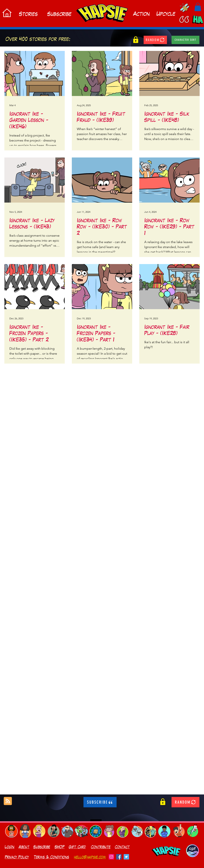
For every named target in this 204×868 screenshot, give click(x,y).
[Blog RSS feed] (8, 801)
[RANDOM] (155, 40)
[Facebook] (119, 857)
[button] (198, 7)
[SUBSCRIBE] (100, 802)
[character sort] (185, 40)
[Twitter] (126, 857)
